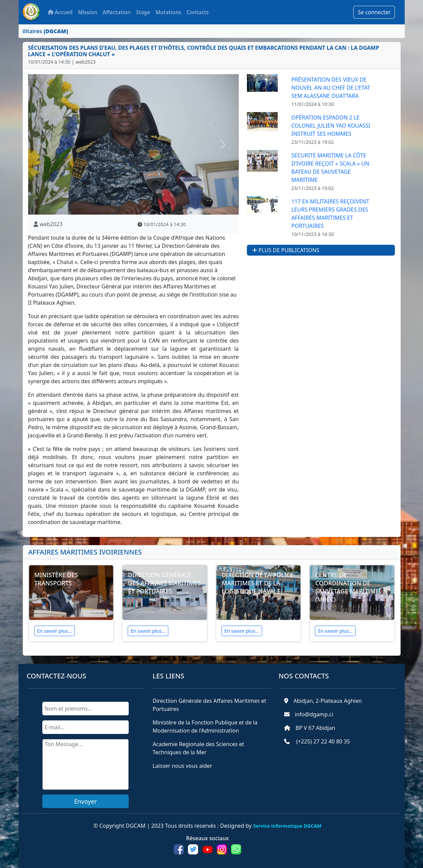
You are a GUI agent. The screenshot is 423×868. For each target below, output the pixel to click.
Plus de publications (286, 250)
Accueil (60, 12)
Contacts (198, 12)
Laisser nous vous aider (183, 766)
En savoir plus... (55, 631)
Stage (143, 12)
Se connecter (374, 12)
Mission (88, 12)
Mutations (168, 12)
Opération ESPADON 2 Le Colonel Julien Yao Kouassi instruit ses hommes (331, 126)
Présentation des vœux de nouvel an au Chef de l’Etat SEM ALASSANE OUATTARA (331, 88)
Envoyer (86, 801)
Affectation (117, 12)
